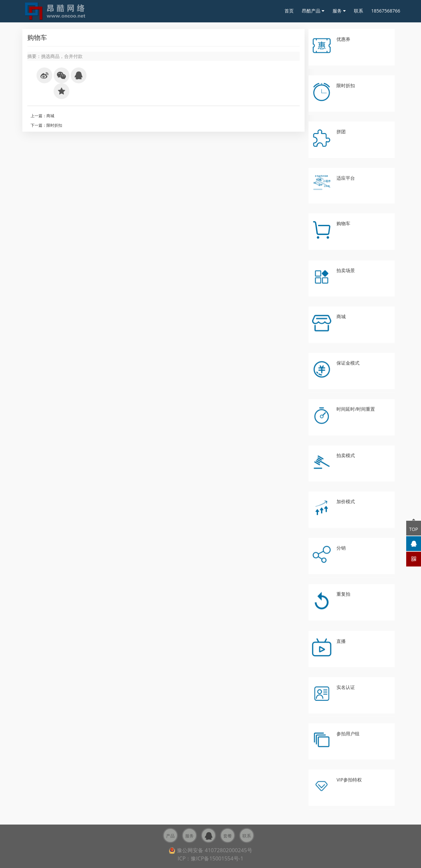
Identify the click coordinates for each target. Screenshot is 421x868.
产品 (170, 836)
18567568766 (386, 11)
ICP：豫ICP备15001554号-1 (210, 858)
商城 (50, 116)
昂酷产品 (313, 11)
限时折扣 (54, 125)
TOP (414, 526)
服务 (339, 11)
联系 (359, 11)
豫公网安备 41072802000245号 (210, 850)
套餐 (228, 836)
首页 (289, 11)
